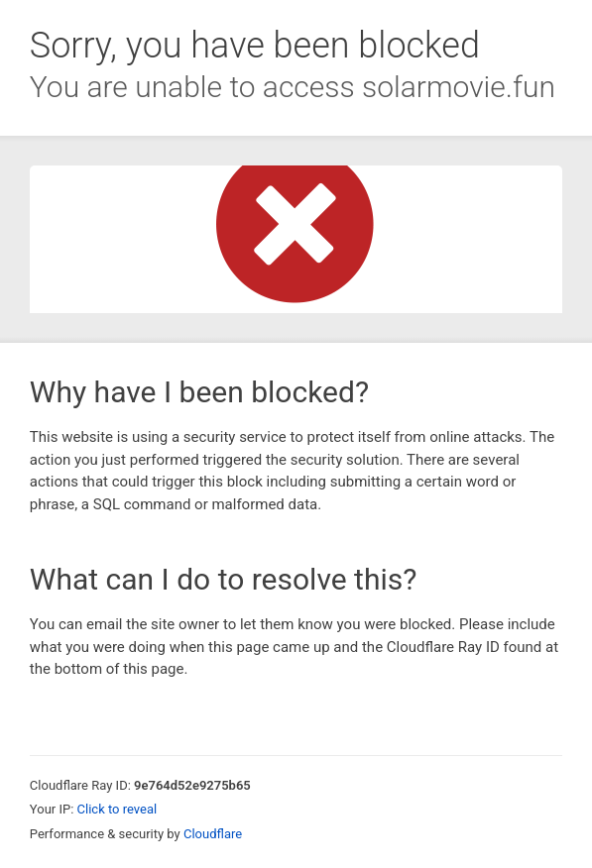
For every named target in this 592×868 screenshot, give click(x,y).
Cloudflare (213, 834)
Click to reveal (118, 809)
